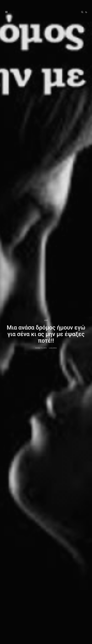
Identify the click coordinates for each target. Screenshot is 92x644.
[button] (86, 12)
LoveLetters (53, 348)
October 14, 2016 (41, 348)
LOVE (46, 320)
